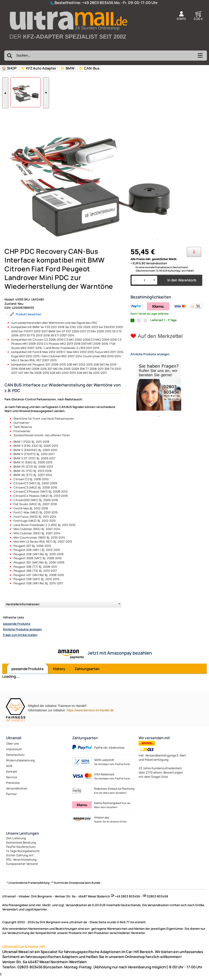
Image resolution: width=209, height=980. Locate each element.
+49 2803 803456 (98, 3)
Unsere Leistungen (23, 836)
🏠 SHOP (9, 68)
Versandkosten (17, 791)
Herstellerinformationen (23, 607)
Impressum (14, 752)
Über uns (12, 746)
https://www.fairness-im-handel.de (90, 713)
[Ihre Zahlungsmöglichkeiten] (194, 255)
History (59, 672)
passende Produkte (17, 627)
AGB (9, 769)
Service (12, 780)
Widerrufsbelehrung (20, 763)
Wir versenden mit (154, 741)
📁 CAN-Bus (89, 68)
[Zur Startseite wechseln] (68, 46)
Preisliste (13, 786)
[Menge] (144, 283)
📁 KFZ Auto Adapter (39, 68)
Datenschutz (15, 758)
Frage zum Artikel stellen (20, 638)
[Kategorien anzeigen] (200, 57)
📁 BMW (67, 68)
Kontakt (12, 774)
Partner (11, 797)
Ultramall (14, 741)
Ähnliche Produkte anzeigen (22, 632)
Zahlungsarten (87, 672)
